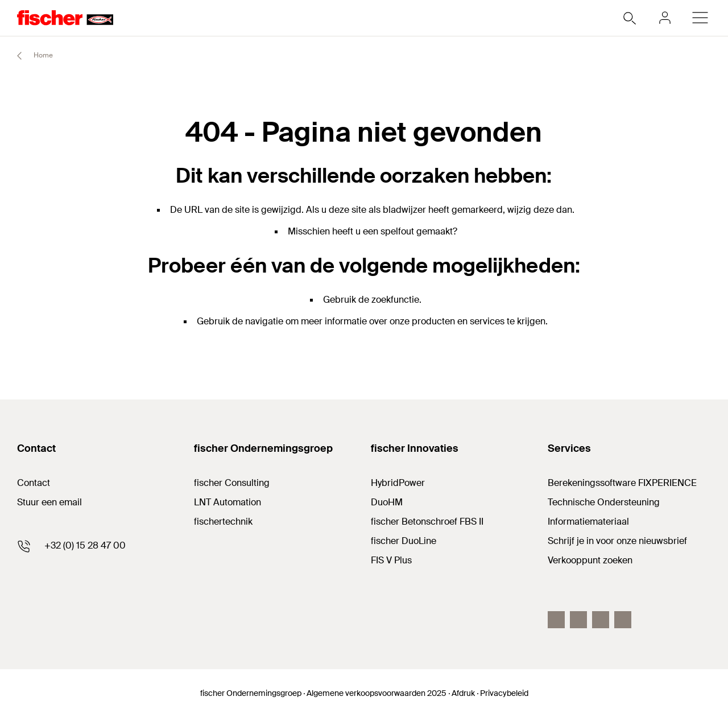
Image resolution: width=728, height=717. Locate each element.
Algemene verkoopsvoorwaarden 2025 (377, 693)
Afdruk (463, 693)
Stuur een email (49, 502)
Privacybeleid (504, 693)
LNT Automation (227, 502)
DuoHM (387, 502)
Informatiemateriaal (588, 522)
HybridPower (398, 483)
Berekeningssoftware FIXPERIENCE (622, 483)
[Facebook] (556, 620)
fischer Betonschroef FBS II (427, 522)
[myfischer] (665, 18)
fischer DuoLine (404, 541)
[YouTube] (601, 620)
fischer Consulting (232, 483)
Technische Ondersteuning (604, 502)
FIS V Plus (391, 560)
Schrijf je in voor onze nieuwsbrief (617, 541)
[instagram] (623, 620)
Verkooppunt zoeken (590, 560)
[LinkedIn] (578, 620)
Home (30, 56)
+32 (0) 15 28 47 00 (85, 545)
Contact (34, 483)
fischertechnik (223, 522)
